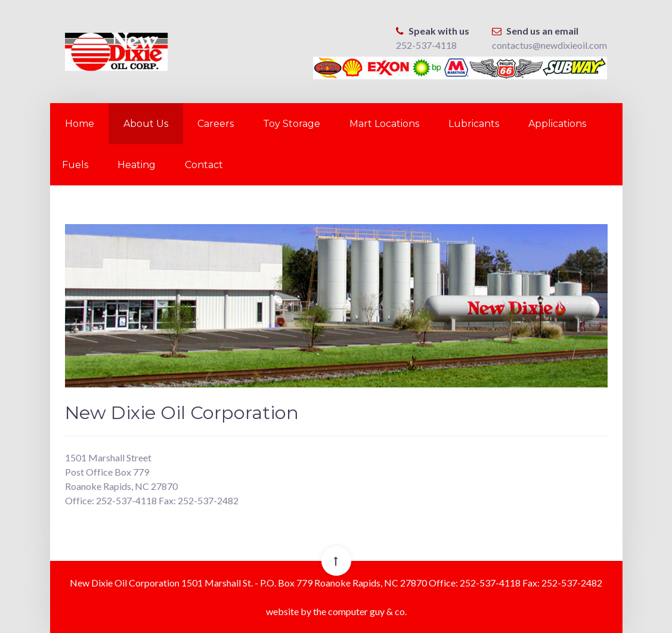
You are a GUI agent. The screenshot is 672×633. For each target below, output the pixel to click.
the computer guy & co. (360, 611)
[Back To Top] (336, 561)
